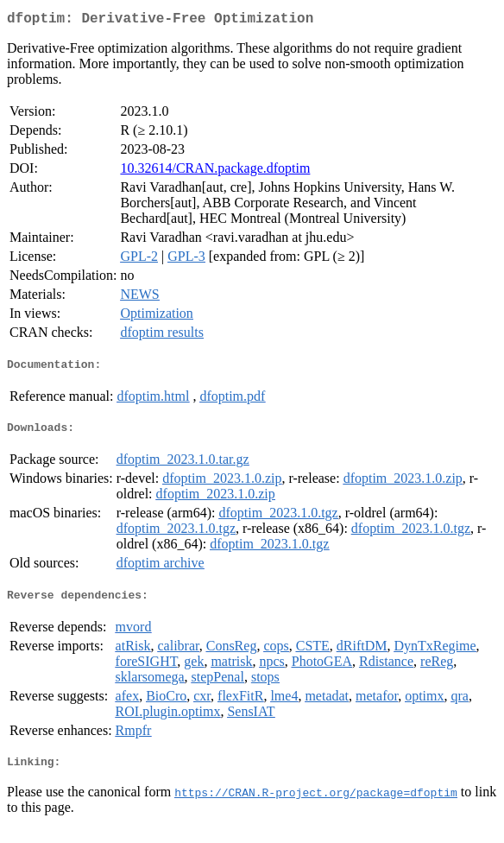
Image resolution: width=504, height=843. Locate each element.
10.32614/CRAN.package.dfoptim (215, 171)
